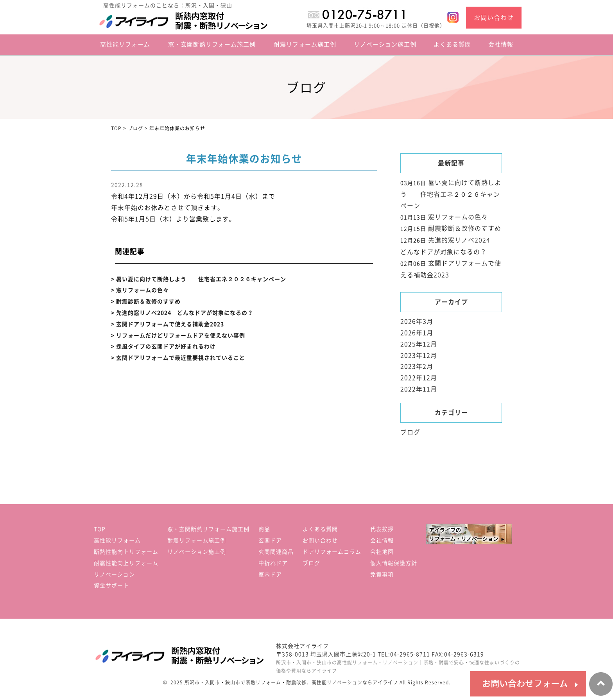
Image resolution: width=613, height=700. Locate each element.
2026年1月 (417, 333)
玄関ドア (270, 540)
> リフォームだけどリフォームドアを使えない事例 (178, 336)
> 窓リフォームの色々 (140, 290)
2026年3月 (417, 321)
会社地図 (382, 552)
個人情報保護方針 (394, 563)
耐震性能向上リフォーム (126, 563)
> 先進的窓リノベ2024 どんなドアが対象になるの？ (182, 313)
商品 (264, 529)
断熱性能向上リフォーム (126, 552)
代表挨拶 (382, 529)
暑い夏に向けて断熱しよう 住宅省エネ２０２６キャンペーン (451, 194)
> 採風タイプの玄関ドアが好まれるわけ (163, 346)
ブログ (410, 432)
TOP (100, 529)
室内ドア (270, 574)
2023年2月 (417, 366)
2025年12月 (419, 344)
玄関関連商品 (276, 552)
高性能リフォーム (117, 540)
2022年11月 (419, 389)
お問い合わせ (494, 18)
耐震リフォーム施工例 (305, 44)
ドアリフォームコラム (332, 552)
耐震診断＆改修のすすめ (465, 228)
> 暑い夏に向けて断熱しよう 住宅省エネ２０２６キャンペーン (199, 279)
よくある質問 (452, 44)
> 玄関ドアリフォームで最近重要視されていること (178, 358)
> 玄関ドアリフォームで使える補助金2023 (168, 324)
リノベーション (114, 574)
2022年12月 (419, 378)
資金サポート (111, 585)
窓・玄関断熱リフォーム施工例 (212, 44)
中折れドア (273, 563)
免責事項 (382, 574)
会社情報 (501, 44)
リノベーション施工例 (385, 44)
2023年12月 (419, 355)
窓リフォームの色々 (458, 217)
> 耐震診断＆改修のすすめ (146, 302)
